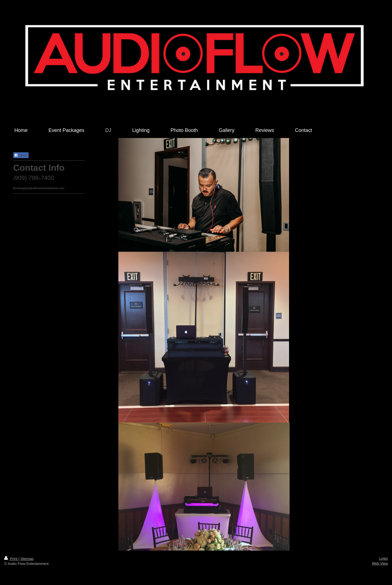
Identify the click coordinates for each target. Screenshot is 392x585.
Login (383, 558)
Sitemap (27, 559)
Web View (380, 563)
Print (11, 559)
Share (21, 155)
